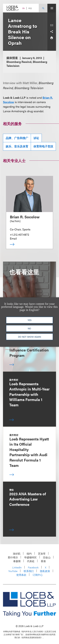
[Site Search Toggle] (43, 8)
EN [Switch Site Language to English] (24, 8)
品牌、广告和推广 (17, 138)
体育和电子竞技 (43, 146)
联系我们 (29, 571)
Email (13, 238)
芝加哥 (42, 554)
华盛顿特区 (30, 557)
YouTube (13, 571)
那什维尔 (13, 557)
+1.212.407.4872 (19, 234)
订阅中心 (38, 575)
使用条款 (21, 575)
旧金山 (47, 557)
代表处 (31, 561)
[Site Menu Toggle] (52, 8)
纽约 (29, 554)
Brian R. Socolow (25, 217)
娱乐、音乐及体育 (17, 146)
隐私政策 (45, 571)
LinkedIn (17, 567)
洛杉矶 (17, 554)
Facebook (33, 567)
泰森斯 (17, 561)
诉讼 (36, 138)
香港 (43, 561)
